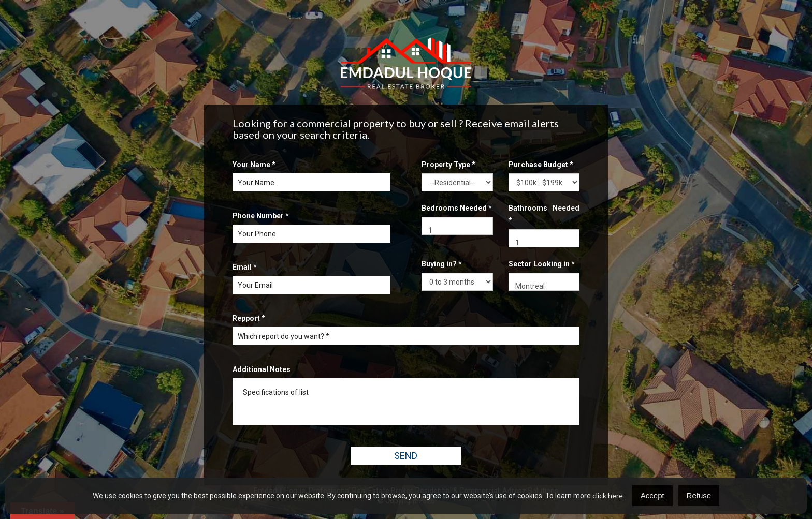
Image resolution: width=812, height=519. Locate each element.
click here (608, 495)
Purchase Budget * (541, 165)
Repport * (249, 318)
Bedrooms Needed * (457, 208)
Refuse (699, 495)
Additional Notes (262, 369)
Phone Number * (261, 216)
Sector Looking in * (542, 264)
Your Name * (254, 165)
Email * (245, 267)
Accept (653, 495)
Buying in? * (442, 264)
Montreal (544, 286)
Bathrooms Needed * (544, 214)
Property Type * (448, 165)
